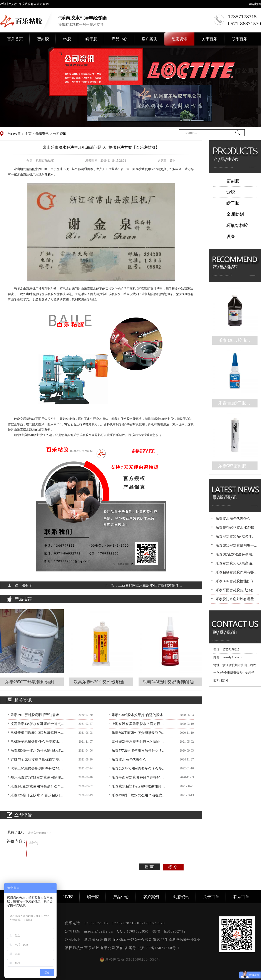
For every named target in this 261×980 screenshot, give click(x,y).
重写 (149, 867)
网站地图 (255, 4)
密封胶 (43, 39)
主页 (28, 134)
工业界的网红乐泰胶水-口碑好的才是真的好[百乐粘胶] (150, 586)
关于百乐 (209, 39)
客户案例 (149, 39)
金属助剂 (235, 214)
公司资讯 (60, 134)
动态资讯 (179, 39)
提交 (173, 867)
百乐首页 (15, 39)
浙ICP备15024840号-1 (160, 948)
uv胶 (67, 39)
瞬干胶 (91, 39)
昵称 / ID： (16, 832)
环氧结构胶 (237, 225)
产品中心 (119, 39)
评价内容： (17, 841)
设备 (231, 237)
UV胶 (68, 897)
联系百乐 (239, 39)
